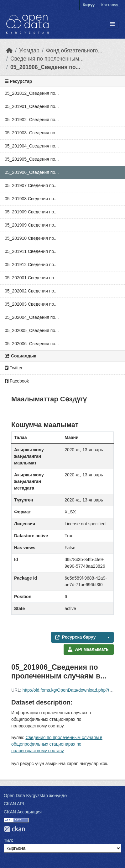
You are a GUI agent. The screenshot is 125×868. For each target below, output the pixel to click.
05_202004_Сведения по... (32, 317)
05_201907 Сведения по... (31, 185)
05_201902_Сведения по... (32, 120)
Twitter (14, 368)
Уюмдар (29, 51)
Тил (8, 840)
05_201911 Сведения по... (31, 251)
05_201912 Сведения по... (31, 265)
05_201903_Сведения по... (32, 133)
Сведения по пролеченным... (47, 59)
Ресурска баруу (75, 637)
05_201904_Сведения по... (32, 146)
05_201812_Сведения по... (32, 93)
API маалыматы (89, 649)
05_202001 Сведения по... (31, 278)
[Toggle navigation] (112, 24)
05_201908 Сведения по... (31, 199)
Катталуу (110, 5)
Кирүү (89, 5)
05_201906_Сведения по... (45, 67)
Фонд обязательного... (74, 51)
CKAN (14, 829)
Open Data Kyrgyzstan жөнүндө (35, 796)
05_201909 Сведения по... (31, 212)
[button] (107, 637)
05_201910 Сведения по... (31, 238)
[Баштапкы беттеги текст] (9, 51)
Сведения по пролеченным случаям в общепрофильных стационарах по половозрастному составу (57, 744)
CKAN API (14, 804)
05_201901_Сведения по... (32, 106)
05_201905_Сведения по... (32, 159)
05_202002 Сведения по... (31, 291)
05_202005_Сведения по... (32, 330)
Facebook (17, 381)
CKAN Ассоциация (23, 812)
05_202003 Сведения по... (31, 304)
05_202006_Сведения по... (32, 344)
